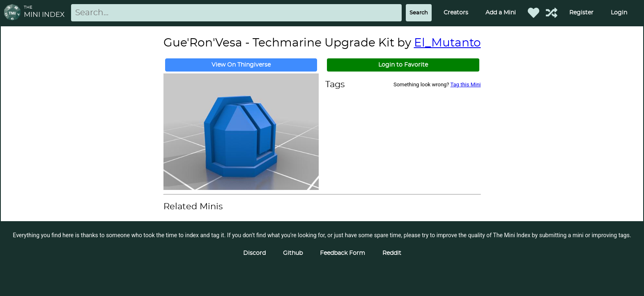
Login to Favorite (403, 65)
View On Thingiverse (241, 65)
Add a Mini (501, 13)
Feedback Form (343, 253)
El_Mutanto (447, 43)
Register (581, 13)
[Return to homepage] (14, 13)
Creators (456, 13)
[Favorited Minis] (534, 13)
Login (619, 13)
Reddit (392, 253)
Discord (254, 253)
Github (293, 253)
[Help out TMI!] (552, 13)
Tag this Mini (466, 84)
